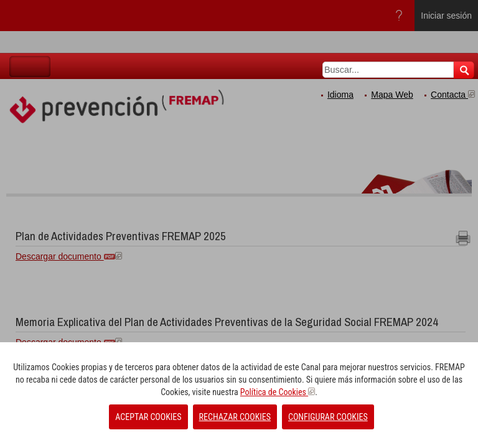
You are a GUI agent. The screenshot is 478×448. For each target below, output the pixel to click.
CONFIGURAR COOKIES (328, 417)
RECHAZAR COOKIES (235, 417)
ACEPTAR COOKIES (148, 417)
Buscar (464, 70)
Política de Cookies (278, 392)
